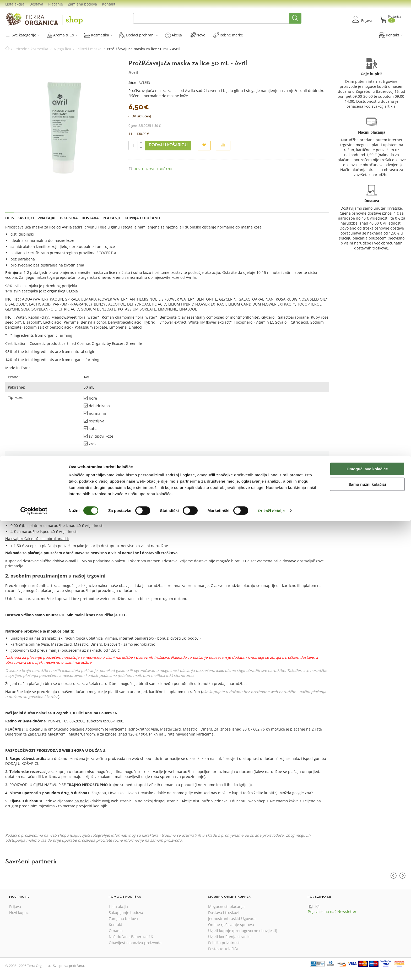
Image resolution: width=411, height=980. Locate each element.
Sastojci (26, 218)
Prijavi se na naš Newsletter (332, 911)
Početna (7, 49)
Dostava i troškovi (223, 913)
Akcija (174, 35)
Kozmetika (98, 35)
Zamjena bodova (82, 4)
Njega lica (62, 49)
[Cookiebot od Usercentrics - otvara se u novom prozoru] (34, 970)
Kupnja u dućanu (142, 218)
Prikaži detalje (272, 970)
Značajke (47, 218)
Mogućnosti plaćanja (226, 906)
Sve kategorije (22, 35)
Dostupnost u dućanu (153, 169)
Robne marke (228, 35)
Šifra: (132, 83)
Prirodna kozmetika (31, 49)
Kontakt (109, 4)
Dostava (36, 4)
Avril (133, 73)
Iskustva (69, 218)
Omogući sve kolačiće (367, 928)
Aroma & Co (62, 35)
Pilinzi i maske (89, 49)
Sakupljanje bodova (126, 913)
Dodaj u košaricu (168, 145)
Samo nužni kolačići (367, 943)
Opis (10, 218)
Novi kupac (19, 913)
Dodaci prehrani (139, 35)
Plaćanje (56, 4)
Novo (198, 35)
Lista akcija (15, 4)
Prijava (263, 498)
